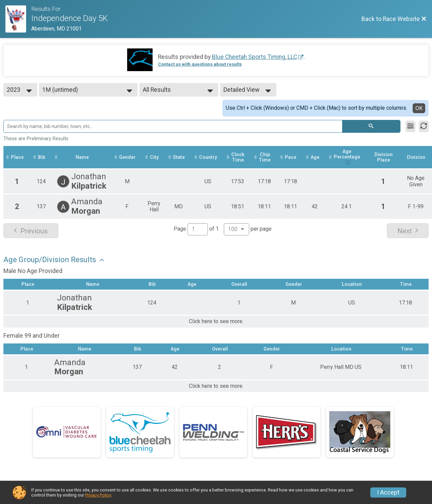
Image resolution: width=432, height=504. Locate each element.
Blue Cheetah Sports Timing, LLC (254, 57)
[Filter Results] (410, 126)
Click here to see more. (216, 321)
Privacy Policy (98, 495)
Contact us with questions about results (200, 64)
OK (419, 108)
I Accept (388, 492)
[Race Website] (18, 19)
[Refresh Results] (424, 126)
